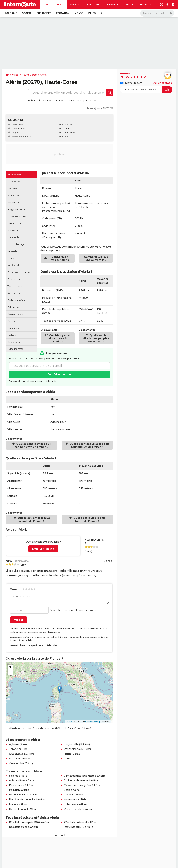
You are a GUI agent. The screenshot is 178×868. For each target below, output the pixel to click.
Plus (146, 5)
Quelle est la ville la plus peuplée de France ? (96, 338)
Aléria (43, 75)
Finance (113, 5)
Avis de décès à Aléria (22, 780)
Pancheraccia (72, 749)
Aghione (47, 101)
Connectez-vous (86, 610)
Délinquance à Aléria (21, 785)
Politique (11, 13)
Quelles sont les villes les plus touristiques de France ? (89, 445)
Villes (92, 13)
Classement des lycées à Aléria (82, 785)
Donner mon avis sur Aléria (60, 258)
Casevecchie (17, 763)
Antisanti (91, 101)
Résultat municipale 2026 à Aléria (29, 822)
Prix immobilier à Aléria (78, 809)
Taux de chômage (53, 321)
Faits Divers (44, 13)
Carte (65, 137)
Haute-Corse (29, 75)
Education (63, 13)
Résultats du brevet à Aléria (80, 822)
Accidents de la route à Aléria (81, 780)
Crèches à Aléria (73, 795)
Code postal (18, 125)
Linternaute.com (131, 83)
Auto (129, 5)
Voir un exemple (163, 83)
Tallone (60, 101)
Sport (75, 5)
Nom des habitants (21, 137)
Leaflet (69, 722)
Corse (78, 188)
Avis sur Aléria (69, 133)
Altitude (66, 129)
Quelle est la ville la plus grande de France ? (33, 520)
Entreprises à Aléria (75, 804)
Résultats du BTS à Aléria (79, 827)
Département (19, 129)
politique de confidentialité (45, 645)
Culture (93, 5)
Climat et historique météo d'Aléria (84, 776)
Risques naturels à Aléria (24, 795)
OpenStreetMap (93, 722)
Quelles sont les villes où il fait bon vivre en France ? (33, 445)
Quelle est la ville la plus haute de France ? (89, 520)
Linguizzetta (71, 744)
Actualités (53, 5)
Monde (79, 13)
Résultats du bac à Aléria (23, 827)
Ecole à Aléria (72, 790)
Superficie (67, 125)
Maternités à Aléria (75, 799)
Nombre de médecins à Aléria (27, 799)
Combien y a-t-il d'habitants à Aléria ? (59, 338)
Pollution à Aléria (19, 790)
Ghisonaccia (75, 101)
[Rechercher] (157, 13)
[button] (60, 689)
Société (27, 13)
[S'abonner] (146, 90)
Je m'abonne (56, 374)
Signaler (109, 561)
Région (15, 133)
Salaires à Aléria (18, 776)
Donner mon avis (43, 549)
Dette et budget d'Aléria (23, 809)
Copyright (59, 835)
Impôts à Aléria (18, 804)
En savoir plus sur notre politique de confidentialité (33, 381)
